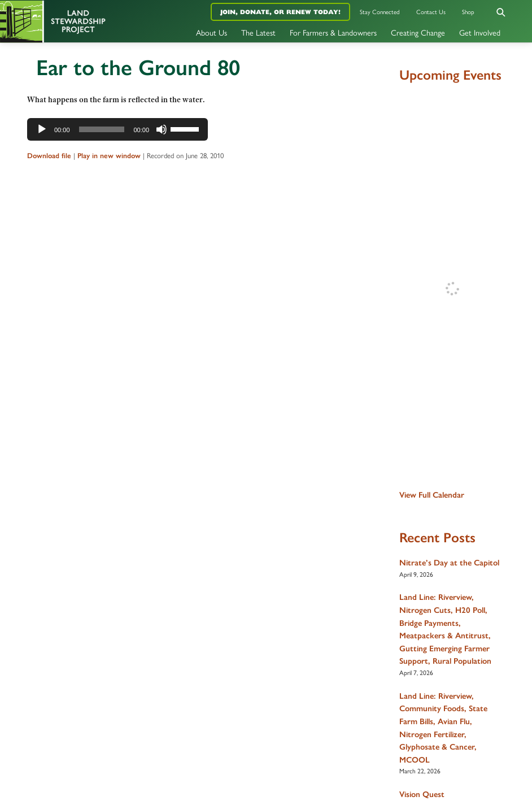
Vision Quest (422, 794)
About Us (212, 32)
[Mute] (162, 129)
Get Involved (480, 32)
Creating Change (418, 32)
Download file (49, 156)
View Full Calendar (432, 495)
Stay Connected (380, 12)
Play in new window (109, 156)
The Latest (258, 32)
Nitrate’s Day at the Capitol (449, 563)
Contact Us (431, 12)
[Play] (42, 129)
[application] (117, 129)
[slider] (102, 129)
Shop (468, 12)
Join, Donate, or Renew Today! (280, 12)
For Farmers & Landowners (333, 32)
